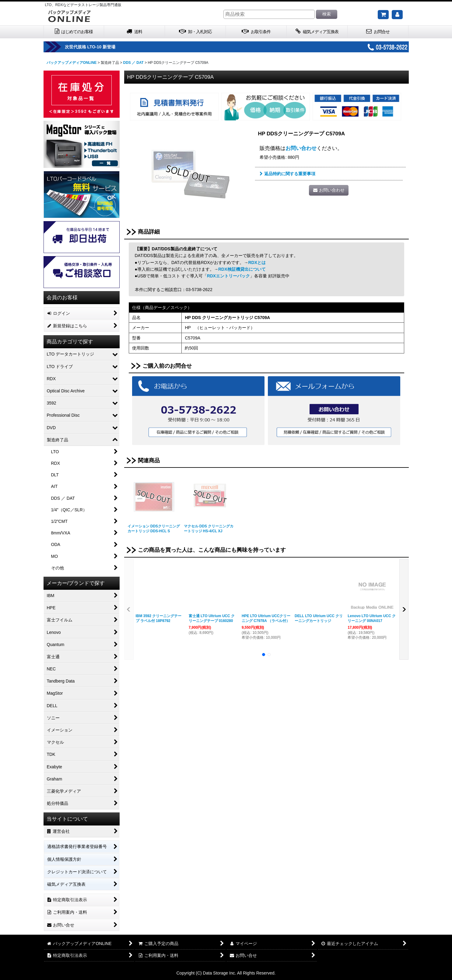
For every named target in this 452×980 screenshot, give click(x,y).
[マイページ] (397, 15)
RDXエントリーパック (229, 276)
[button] (129, 609)
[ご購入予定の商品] (383, 15)
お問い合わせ (301, 148)
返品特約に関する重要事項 (287, 174)
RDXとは (257, 262)
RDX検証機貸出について (242, 269)
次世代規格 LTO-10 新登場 (107, 47)
